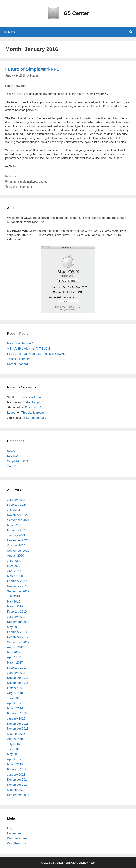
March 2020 (15, 576)
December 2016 (18, 678)
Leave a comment (21, 187)
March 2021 (15, 525)
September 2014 (18, 795)
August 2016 (15, 693)
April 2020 (14, 571)
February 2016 (17, 713)
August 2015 (15, 739)
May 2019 (14, 602)
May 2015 (14, 754)
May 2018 (14, 627)
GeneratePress (86, 863)
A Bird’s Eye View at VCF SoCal (28, 349)
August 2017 (15, 647)
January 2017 (16, 673)
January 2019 (16, 617)
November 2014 (18, 785)
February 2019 (17, 612)
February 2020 (17, 581)
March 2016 (15, 708)
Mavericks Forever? (20, 344)
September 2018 (18, 622)
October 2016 (16, 688)
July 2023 (14, 510)
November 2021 (18, 515)
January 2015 (16, 775)
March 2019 (15, 607)
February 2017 (17, 668)
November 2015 (18, 729)
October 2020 (16, 546)
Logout (12, 413)
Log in (11, 828)
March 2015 (15, 764)
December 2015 (18, 724)
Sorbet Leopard (17, 364)
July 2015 (14, 744)
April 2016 (14, 703)
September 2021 (18, 520)
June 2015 (14, 749)
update (43, 182)
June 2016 (14, 698)
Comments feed (18, 838)
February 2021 (17, 530)
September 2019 (18, 591)
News (13, 176)
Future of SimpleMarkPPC (32, 69)
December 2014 (18, 780)
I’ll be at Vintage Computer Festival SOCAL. (36, 354)
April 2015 (14, 759)
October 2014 (16, 790)
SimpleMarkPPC (18, 461)
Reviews (13, 456)
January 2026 (16, 500)
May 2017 (14, 652)
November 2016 (18, 683)
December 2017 (18, 637)
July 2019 (14, 596)
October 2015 (16, 734)
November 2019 (18, 586)
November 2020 (18, 540)
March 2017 (15, 663)
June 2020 (14, 561)
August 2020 (15, 556)
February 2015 (17, 769)
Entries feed (15, 833)
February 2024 (17, 505)
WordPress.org (17, 844)
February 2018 (17, 632)
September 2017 (18, 642)
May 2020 (14, 566)
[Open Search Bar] (131, 32)
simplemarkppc (28, 182)
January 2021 (16, 535)
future (13, 182)
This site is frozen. (19, 359)
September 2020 (18, 551)
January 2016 (16, 719)
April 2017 (14, 657)
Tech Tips (13, 466)
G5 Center (76, 13)
